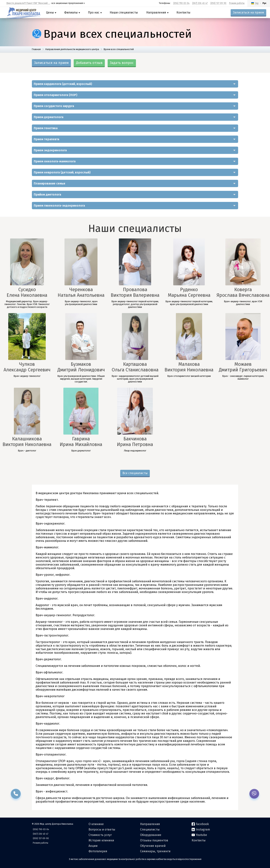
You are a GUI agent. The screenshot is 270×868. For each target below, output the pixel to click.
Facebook (200, 824)
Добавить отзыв (89, 63)
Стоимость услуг (100, 835)
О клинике (96, 824)
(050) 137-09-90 (218, 3)
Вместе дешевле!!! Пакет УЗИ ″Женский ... (28, 3)
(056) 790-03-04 (181, 3)
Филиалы (72, 12)
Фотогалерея (98, 851)
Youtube (199, 835)
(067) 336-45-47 (200, 3)
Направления (157, 12)
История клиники (101, 840)
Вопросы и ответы (102, 829)
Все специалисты (135, 473)
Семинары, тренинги (155, 851)
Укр (257, 3)
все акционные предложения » (68, 3)
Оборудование (151, 835)
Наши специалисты (124, 12)
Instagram (201, 829)
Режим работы (237, 3)
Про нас (95, 12)
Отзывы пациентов (154, 840)
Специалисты (150, 829)
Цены (51, 12)
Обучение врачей (153, 846)
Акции (93, 846)
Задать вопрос (122, 63)
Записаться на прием (248, 12)
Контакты (183, 12)
